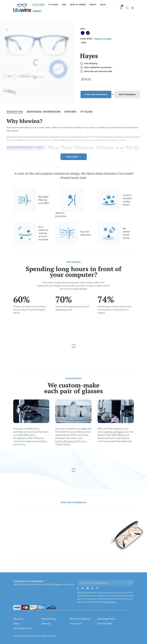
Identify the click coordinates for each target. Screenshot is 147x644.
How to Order (105, 624)
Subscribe (130, 583)
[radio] (83, 33)
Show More (72, 157)
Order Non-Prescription (96, 94)
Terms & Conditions (80, 619)
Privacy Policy (110, 602)
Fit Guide (87, 112)
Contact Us (75, 624)
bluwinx (34, 636)
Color (83, 29)
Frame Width (96, 39)
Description (15, 112)
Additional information (44, 112)
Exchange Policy (106, 619)
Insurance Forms (22, 628)
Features (71, 112)
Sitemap (46, 624)
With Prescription (127, 94)
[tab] (15, 112)
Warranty (18, 619)
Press (16, 624)
